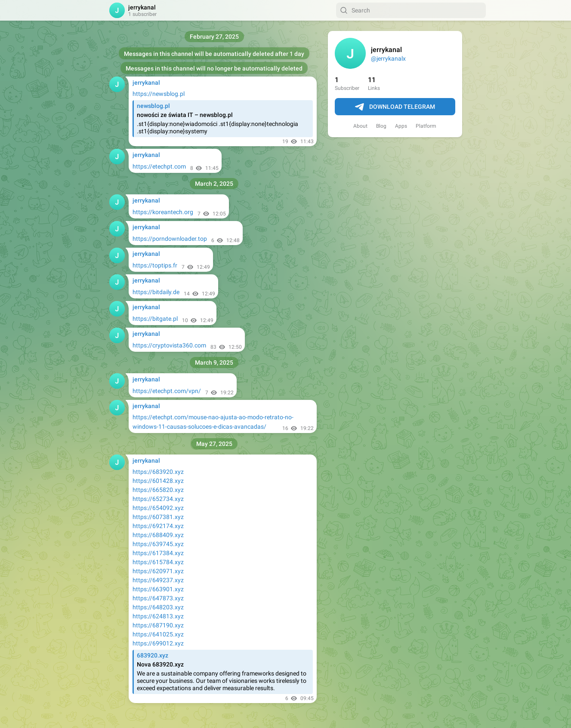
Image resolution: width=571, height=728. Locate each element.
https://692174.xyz (158, 526)
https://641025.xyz (158, 634)
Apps (401, 126)
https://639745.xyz (158, 544)
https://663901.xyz (158, 589)
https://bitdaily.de (156, 292)
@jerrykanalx (388, 58)
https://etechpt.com (159, 166)
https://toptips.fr (155, 265)
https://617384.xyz (158, 553)
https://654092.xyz (158, 508)
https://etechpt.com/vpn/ (167, 391)
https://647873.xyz (158, 598)
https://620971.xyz (158, 571)
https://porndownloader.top (170, 239)
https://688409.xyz (158, 535)
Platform (426, 126)
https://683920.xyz (158, 472)
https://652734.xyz (158, 499)
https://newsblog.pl (159, 94)
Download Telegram (395, 107)
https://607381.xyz (158, 517)
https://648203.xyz (158, 607)
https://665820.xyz (158, 490)
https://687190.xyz (158, 625)
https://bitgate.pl (155, 319)
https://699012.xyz (158, 643)
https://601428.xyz (158, 481)
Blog (381, 126)
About (360, 126)
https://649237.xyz (158, 580)
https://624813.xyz (158, 616)
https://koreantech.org (163, 212)
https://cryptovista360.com (169, 345)
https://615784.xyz (158, 562)
